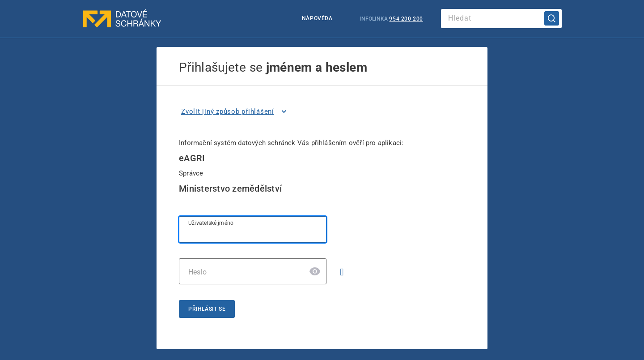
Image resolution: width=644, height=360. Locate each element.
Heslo (197, 272)
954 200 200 (406, 19)
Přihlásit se (207, 309)
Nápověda (317, 18)
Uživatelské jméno (211, 223)
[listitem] (235, 111)
